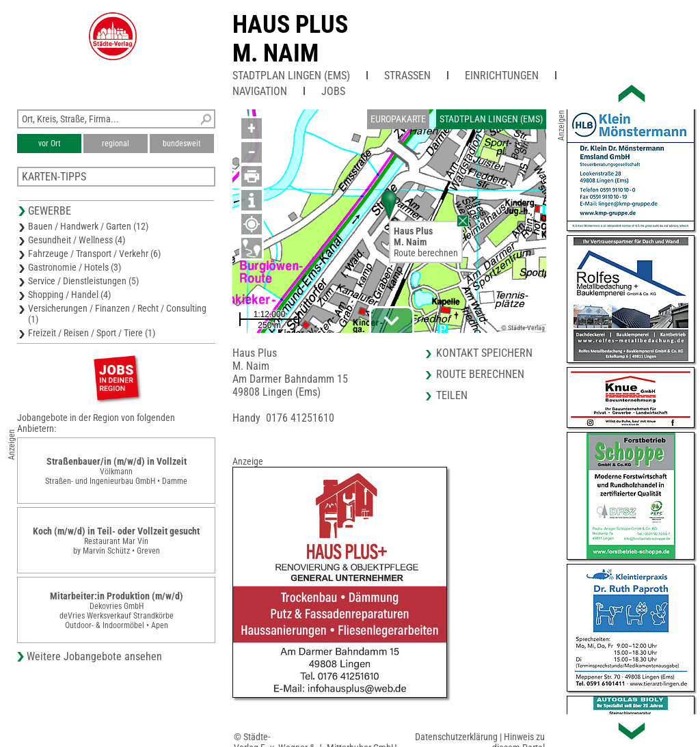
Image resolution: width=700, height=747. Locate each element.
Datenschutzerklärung (456, 737)
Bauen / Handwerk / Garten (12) (88, 226)
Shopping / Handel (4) (69, 295)
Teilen (452, 395)
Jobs (333, 91)
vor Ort (50, 144)
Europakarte (398, 119)
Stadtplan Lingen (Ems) (291, 76)
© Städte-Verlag (523, 328)
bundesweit (182, 144)
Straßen (407, 76)
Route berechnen (426, 253)
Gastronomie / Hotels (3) (75, 267)
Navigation (260, 91)
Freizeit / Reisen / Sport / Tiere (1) (92, 333)
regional (116, 144)
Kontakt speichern (484, 353)
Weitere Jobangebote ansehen (94, 656)
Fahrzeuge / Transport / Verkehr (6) (94, 254)
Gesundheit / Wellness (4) (77, 240)
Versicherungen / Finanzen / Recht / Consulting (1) (117, 314)
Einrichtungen (502, 76)
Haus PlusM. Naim (290, 39)
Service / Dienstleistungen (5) (83, 281)
